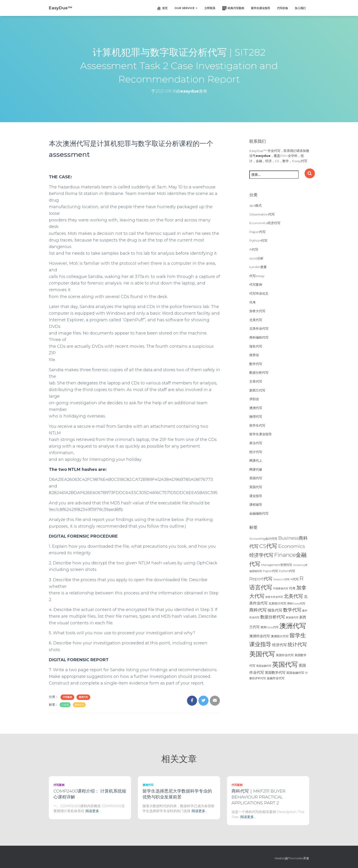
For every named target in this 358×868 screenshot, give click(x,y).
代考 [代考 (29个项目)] (292, 588)
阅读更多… (93, 811)
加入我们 (300, 8)
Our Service (186, 8)
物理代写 (256, 417)
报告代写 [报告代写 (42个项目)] (275, 610)
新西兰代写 (257, 390)
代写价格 (282, 8)
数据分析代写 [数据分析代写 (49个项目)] (273, 617)
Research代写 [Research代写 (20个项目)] (281, 579)
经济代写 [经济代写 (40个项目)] (279, 645)
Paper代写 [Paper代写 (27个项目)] (270, 571)
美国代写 (256, 478)
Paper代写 (257, 232)
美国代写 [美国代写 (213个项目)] (262, 654)
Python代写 (258, 241)
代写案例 (67, 697)
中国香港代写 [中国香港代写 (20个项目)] (281, 588)
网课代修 (256, 469)
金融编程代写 (259, 513)
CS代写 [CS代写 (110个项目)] (268, 546)
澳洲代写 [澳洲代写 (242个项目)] (293, 626)
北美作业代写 (259, 329)
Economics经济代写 (265, 223)
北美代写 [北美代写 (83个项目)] (293, 596)
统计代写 (256, 452)
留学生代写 (257, 425)
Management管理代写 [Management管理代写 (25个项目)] (277, 565)
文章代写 (256, 381)
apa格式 (255, 205)
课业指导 (256, 496)
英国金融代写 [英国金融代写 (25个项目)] (295, 673)
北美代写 (256, 320)
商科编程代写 (259, 337)
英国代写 (256, 487)
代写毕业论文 (259, 293)
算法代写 (256, 443)
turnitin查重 (258, 267)
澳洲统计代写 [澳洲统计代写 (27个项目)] (280, 636)
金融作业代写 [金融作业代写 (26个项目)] (276, 678)
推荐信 (254, 355)
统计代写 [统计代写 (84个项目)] (297, 644)
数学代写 (256, 364)
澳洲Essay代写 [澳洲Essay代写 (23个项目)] (270, 627)
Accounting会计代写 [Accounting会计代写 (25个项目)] (263, 539)
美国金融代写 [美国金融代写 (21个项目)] (264, 666)
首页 (162, 8)
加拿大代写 (257, 311)
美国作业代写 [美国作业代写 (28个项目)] (285, 655)
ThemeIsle (296, 858)
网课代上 (256, 461)
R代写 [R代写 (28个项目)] (295, 579)
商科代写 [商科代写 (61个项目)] (258, 610)
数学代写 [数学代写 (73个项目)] (292, 610)
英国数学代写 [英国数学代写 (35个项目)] (275, 672)
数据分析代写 (259, 373)
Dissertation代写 (262, 214)
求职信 (254, 399)
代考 (253, 302)
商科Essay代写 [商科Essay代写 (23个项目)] (296, 603)
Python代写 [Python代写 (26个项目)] (287, 571)
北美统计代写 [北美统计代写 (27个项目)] (277, 603)
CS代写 (65, 705)
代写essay (257, 276)
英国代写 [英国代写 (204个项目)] (285, 664)
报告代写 (256, 346)
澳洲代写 (83, 697)
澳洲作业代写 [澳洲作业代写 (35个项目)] (260, 636)
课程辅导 (256, 505)
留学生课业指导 (261, 8)
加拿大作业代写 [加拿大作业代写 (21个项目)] (274, 597)
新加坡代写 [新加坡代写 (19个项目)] (292, 618)
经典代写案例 (233, 8)
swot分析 (256, 258)
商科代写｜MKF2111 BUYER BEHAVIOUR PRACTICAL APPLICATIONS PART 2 (258, 797)
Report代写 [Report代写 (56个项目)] (261, 579)
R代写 (254, 249)
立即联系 (210, 8)
